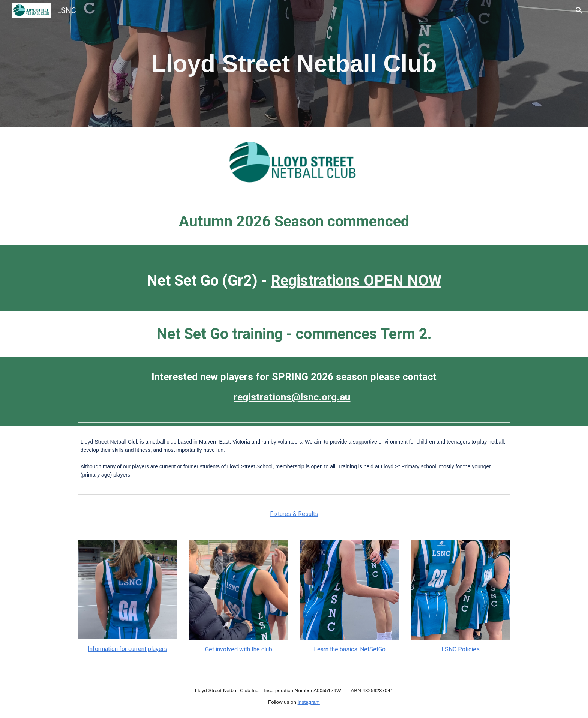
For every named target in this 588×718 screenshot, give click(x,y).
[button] (579, 10)
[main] (294, 64)
